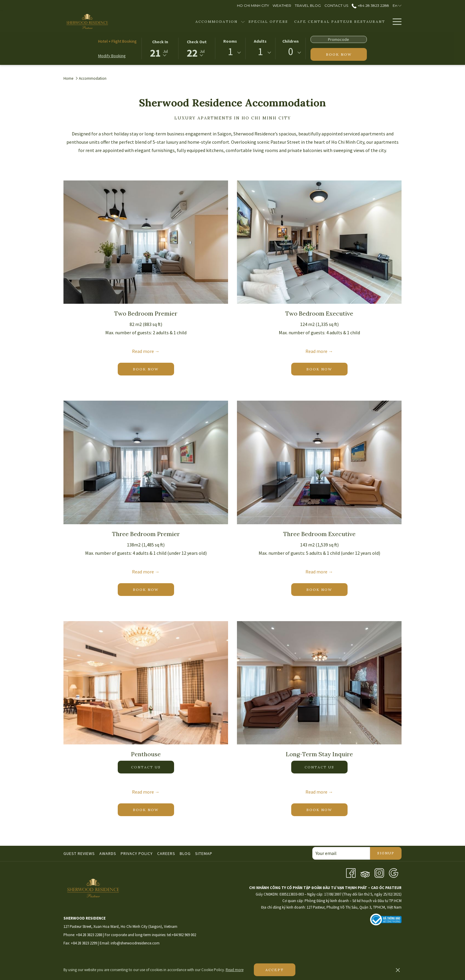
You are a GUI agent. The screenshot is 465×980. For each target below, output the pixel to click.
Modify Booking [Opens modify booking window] (112, 56)
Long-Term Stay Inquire (319, 754)
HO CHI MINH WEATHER (318, 945)
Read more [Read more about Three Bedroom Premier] (143, 572)
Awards (108, 853)
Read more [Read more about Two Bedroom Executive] (316, 351)
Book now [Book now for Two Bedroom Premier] (153, 369)
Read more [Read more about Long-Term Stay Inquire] (316, 792)
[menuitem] (179, 21)
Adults (260, 41)
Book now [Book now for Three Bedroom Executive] (327, 589)
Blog (185, 853)
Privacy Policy (137, 853)
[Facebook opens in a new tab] (351, 872)
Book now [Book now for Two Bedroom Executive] (327, 369)
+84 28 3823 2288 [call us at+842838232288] (370, 5)
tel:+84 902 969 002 (181, 935)
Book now (347, 54)
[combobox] (230, 53)
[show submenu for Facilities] (386, 21)
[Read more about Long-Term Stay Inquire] (319, 683)
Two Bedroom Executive (319, 313)
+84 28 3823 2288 (89, 935)
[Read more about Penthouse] (146, 683)
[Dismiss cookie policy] (398, 970)
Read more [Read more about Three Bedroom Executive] (316, 572)
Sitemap (204, 853)
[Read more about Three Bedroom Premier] (146, 462)
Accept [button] (275, 970)
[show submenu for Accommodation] (206, 21)
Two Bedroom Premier (146, 313)
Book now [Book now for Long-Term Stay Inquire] (327, 809)
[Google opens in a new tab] (394, 872)
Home (68, 78)
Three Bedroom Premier (146, 534)
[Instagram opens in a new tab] (379, 872)
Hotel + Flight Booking (117, 41)
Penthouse (146, 754)
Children (290, 41)
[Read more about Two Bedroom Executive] (319, 242)
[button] (160, 48)
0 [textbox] (290, 52)
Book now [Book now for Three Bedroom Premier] (153, 589)
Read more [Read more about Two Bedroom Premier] (143, 351)
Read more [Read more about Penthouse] (143, 792)
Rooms (230, 41)
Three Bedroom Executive (319, 534)
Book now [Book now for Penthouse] (153, 809)
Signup (386, 853)
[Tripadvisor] (365, 872)
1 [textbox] (230, 52)
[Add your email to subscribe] (341, 853)
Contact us (146, 767)
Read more (235, 970)
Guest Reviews (79, 853)
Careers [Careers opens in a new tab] (167, 853)
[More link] (395, 21)
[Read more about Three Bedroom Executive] (319, 462)
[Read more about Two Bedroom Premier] (146, 242)
